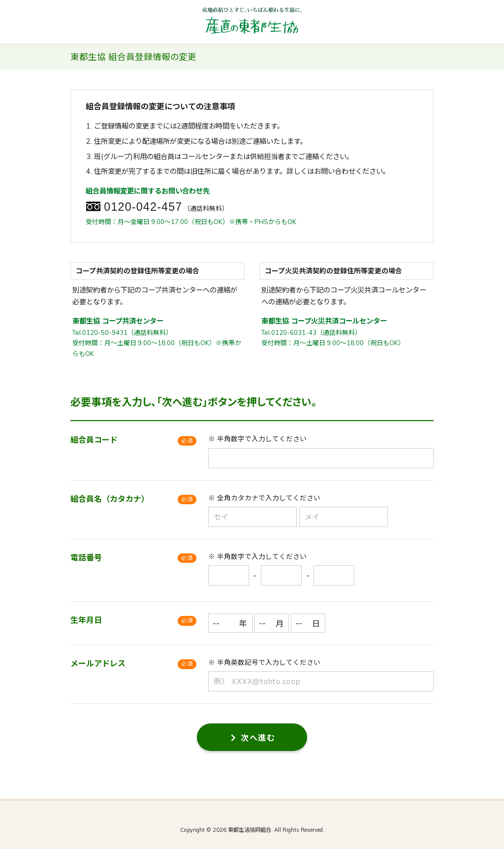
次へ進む (253, 738)
